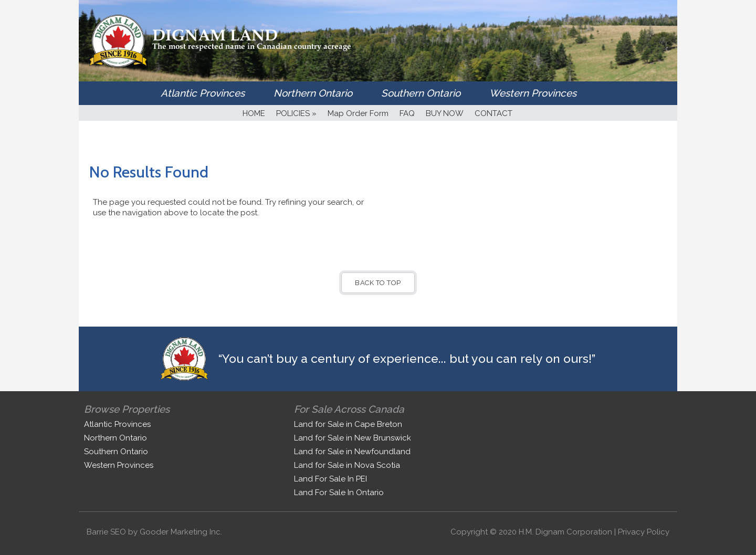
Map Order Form (358, 113)
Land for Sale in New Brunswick (353, 438)
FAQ (407, 113)
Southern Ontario (421, 93)
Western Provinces (533, 93)
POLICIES (296, 113)
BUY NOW (445, 113)
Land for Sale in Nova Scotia (347, 465)
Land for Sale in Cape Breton (348, 424)
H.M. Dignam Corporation (565, 532)
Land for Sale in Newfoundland (352, 452)
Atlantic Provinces (203, 93)
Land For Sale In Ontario (339, 493)
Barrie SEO (106, 532)
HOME (254, 113)
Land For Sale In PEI (330, 479)
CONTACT (493, 113)
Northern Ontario (313, 93)
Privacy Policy (644, 532)
